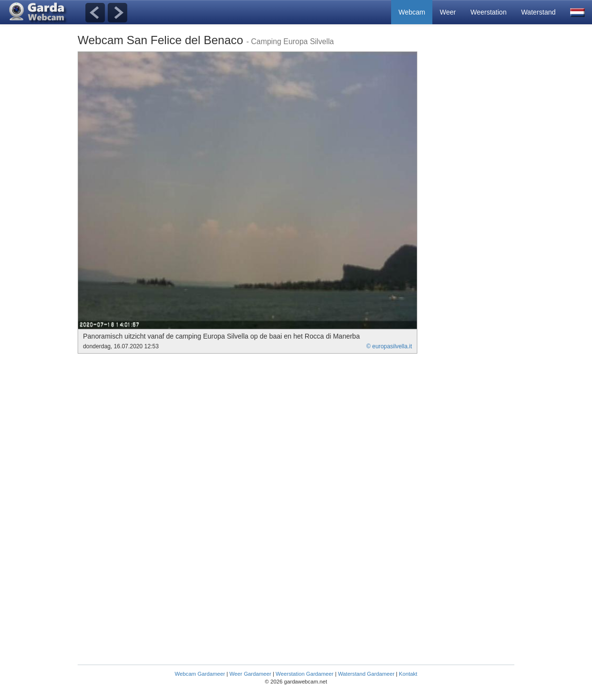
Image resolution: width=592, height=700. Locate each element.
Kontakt (408, 674)
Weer (448, 12)
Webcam (412, 12)
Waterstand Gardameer (366, 674)
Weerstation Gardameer (304, 674)
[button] (577, 12)
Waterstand (538, 12)
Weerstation (488, 12)
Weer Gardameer (250, 674)
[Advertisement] (476, 197)
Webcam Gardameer (200, 674)
